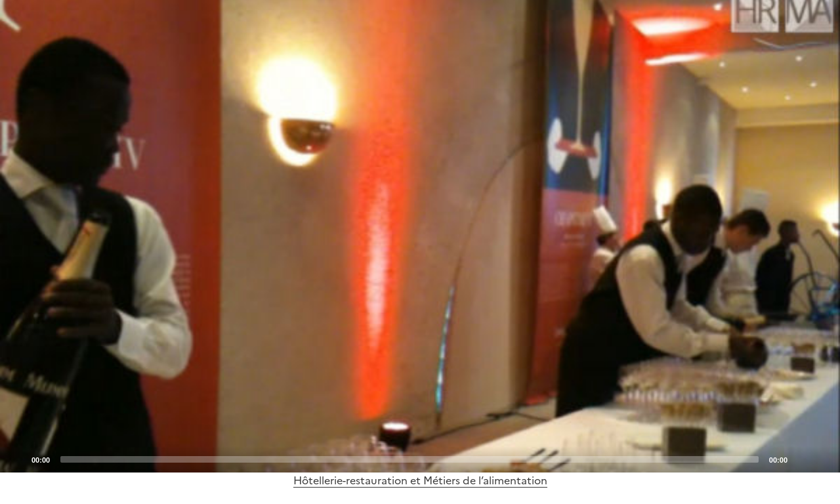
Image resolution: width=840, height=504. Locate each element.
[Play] (420, 236)
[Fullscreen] (822, 459)
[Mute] (801, 459)
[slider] (409, 459)
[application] (420, 236)
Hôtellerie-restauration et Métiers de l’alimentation (420, 480)
